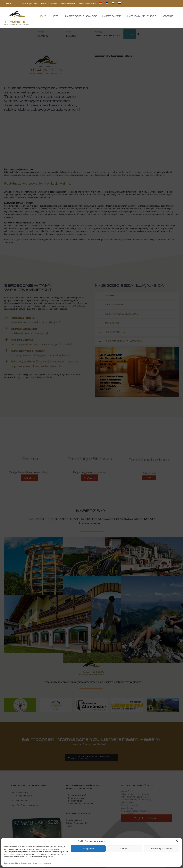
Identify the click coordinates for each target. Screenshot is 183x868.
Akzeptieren (88, 849)
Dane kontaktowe (45, 863)
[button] (177, 841)
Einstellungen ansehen (161, 849)
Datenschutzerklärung (12, 863)
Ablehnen (125, 849)
